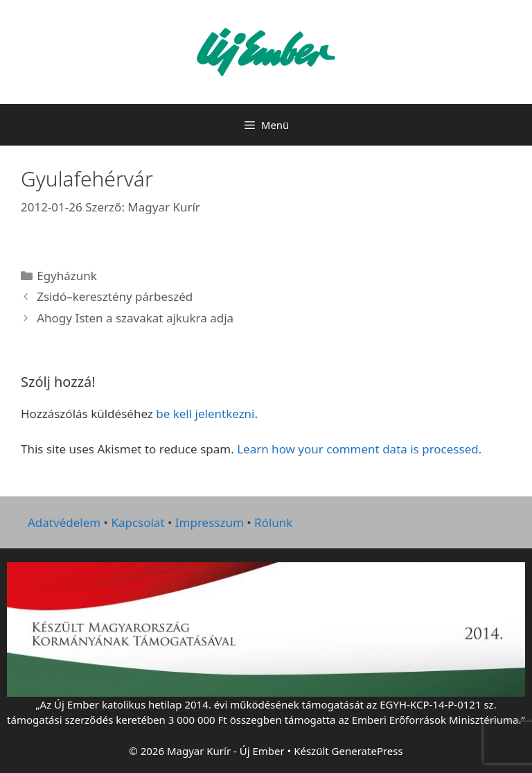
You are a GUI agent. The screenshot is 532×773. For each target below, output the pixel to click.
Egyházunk (67, 276)
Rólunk (273, 522)
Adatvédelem (64, 522)
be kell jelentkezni (205, 414)
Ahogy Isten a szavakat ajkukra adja (135, 318)
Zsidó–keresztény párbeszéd (115, 296)
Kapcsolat (138, 522)
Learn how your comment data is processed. (359, 449)
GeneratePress (367, 751)
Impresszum (210, 522)
